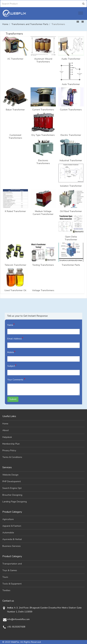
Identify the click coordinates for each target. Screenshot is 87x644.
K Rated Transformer (15, 211)
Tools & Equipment (12, 584)
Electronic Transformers (43, 162)
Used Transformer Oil (15, 290)
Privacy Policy (9, 450)
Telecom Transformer (15, 265)
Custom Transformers (71, 110)
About (5, 430)
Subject (12, 366)
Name (11, 325)
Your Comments (16, 379)
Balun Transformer (15, 110)
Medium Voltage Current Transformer (43, 213)
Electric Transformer (71, 135)
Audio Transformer (71, 59)
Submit (13, 399)
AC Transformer (15, 59)
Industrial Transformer (71, 161)
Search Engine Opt (12, 488)
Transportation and (12, 564)
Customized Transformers (15, 137)
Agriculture (8, 519)
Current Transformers (43, 110)
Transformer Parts (71, 265)
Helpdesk (7, 437)
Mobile (11, 352)
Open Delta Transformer (71, 238)
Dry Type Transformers (43, 135)
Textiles (6, 590)
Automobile (8, 533)
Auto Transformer (71, 84)
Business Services (12, 546)
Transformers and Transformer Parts (30, 24)
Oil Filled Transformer (71, 211)
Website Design (10, 475)
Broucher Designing (12, 495)
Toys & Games (10, 570)
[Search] (16, 4)
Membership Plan (11, 444)
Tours (5, 577)
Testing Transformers (43, 265)
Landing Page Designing (15, 502)
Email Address (15, 338)
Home (5, 24)
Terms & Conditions (12, 457)
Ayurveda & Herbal (12, 539)
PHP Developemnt (12, 481)
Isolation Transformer (71, 186)
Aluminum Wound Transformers (43, 60)
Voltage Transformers (43, 290)
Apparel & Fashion (12, 526)
